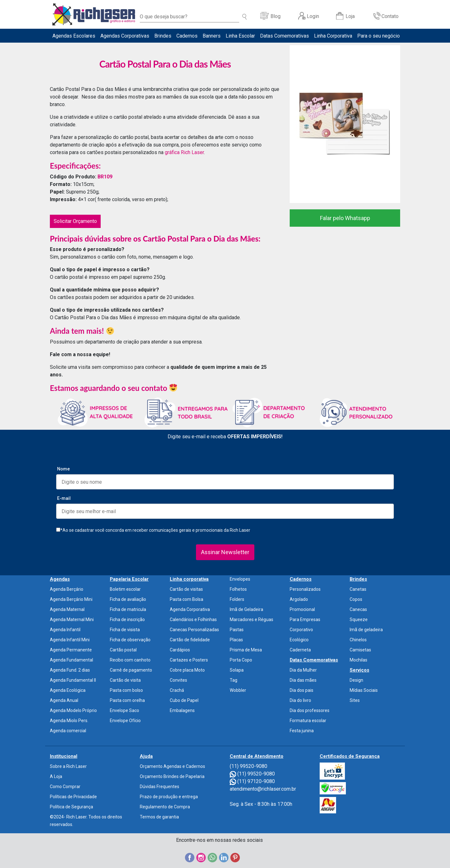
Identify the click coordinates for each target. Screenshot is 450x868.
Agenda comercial (68, 731)
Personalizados (305, 589)
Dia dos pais (302, 690)
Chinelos (358, 640)
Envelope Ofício (125, 721)
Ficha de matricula (128, 609)
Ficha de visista (125, 630)
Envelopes (240, 579)
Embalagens (182, 710)
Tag (234, 680)
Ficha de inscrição (127, 620)
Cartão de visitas (186, 589)
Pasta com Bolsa (187, 599)
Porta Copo (241, 660)
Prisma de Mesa (246, 650)
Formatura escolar (308, 721)
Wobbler (238, 690)
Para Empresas (305, 620)
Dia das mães (303, 680)
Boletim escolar (125, 589)
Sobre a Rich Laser (68, 766)
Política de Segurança (71, 807)
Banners (212, 36)
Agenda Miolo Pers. (69, 721)
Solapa (237, 670)
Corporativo (301, 630)
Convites (178, 680)
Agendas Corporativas (125, 36)
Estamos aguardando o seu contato (113, 388)
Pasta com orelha (127, 700)
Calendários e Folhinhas (193, 620)
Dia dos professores (310, 710)
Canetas (358, 589)
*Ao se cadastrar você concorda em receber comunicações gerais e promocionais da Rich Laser (153, 530)
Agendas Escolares (74, 36)
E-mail (64, 498)
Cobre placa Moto (187, 670)
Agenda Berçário (67, 589)
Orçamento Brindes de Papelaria (172, 776)
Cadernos (187, 36)
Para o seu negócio (379, 36)
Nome (63, 469)
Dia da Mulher (303, 670)
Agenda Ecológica (68, 690)
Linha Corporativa (333, 36)
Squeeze (359, 620)
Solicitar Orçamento (75, 221)
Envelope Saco (124, 710)
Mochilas (358, 660)
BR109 (105, 177)
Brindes (163, 36)
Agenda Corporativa (190, 609)
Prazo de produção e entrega (169, 797)
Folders (237, 599)
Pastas (237, 630)
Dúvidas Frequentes (160, 787)
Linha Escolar (240, 36)
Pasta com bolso (126, 690)
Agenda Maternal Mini (72, 620)
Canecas (358, 609)
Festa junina (302, 731)
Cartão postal (123, 650)
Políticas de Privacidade (73, 797)
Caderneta (300, 650)
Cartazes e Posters (189, 660)
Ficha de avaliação (128, 599)
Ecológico (299, 640)
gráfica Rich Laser (184, 152)
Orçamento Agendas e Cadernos (172, 766)
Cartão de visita (125, 680)
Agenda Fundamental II (73, 680)
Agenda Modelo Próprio (73, 710)
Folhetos (238, 589)
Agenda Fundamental (71, 660)
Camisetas (360, 650)
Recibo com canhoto (130, 660)
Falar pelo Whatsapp (345, 218)
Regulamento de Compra (165, 807)
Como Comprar (65, 787)
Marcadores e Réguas (252, 620)
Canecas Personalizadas (194, 630)
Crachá (177, 690)
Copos (356, 599)
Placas (236, 640)
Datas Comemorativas (284, 36)
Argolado (299, 599)
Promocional (302, 609)
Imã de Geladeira (246, 609)
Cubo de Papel (184, 700)
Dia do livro (300, 700)
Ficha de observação (130, 640)
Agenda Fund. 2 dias (70, 670)
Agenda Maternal (67, 609)
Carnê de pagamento (131, 670)
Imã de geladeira (366, 630)
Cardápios (180, 650)
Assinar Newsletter (225, 552)
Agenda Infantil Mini (70, 640)
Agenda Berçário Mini (71, 599)
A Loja (56, 776)
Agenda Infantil (65, 630)
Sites (355, 700)
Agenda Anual (64, 700)
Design (356, 680)
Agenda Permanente (71, 650)
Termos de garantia (159, 817)
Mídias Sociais (364, 690)
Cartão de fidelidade (190, 640)
